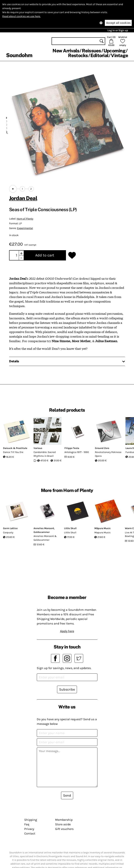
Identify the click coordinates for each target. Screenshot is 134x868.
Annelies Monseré (44, 528)
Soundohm (19, 55)
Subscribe (67, 689)
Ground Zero (102, 448)
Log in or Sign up (118, 30)
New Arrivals (66, 51)
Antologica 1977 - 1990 (77, 452)
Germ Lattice (10, 528)
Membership (64, 820)
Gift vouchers (64, 829)
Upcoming (114, 51)
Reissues (91, 51)
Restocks (78, 55)
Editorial (99, 55)
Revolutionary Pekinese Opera (108, 454)
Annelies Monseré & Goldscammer (45, 538)
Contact (30, 833)
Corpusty (8, 532)
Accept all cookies (118, 23)
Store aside (63, 824)
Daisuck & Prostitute (15, 448)
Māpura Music (103, 528)
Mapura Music (103, 532)
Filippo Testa (72, 448)
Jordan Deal (23, 198)
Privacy (29, 829)
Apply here (67, 631)
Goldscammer (42, 532)
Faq (27, 824)
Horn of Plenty (25, 219)
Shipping (31, 820)
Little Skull (70, 528)
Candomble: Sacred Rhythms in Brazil (45, 454)
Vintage (119, 55)
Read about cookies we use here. (21, 16)
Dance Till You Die (13, 452)
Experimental (25, 228)
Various (38, 448)
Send (67, 795)
